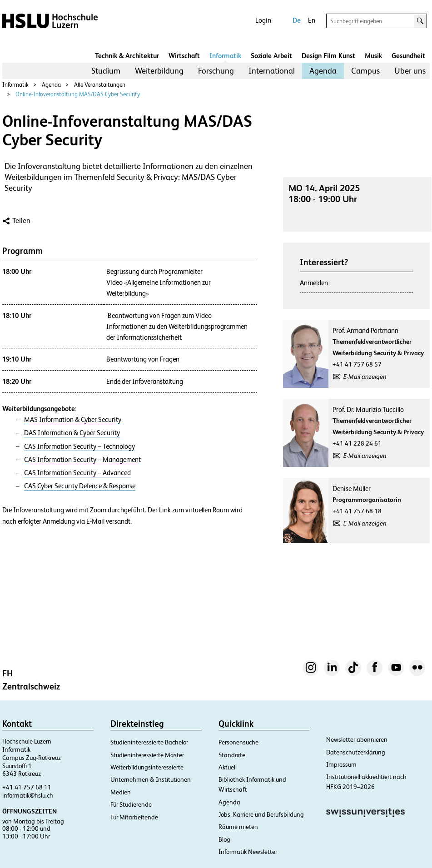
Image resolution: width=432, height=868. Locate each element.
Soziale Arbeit (271, 56)
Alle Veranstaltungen (100, 85)
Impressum (341, 764)
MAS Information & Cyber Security (73, 420)
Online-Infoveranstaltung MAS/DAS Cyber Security (78, 94)
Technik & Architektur (127, 56)
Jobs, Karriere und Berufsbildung (261, 814)
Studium (106, 71)
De (297, 20)
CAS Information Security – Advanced (77, 473)
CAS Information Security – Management (82, 460)
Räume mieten (238, 827)
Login (263, 20)
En (312, 20)
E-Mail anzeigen (365, 377)
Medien (121, 792)
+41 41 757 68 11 (27, 787)
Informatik (225, 56)
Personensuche (238, 742)
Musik (373, 56)
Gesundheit (408, 56)
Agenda (323, 71)
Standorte (232, 755)
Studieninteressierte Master (147, 755)
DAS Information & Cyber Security (72, 433)
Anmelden (314, 283)
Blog (224, 839)
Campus (365, 71)
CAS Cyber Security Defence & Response (80, 486)
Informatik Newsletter (248, 852)
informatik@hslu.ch (28, 795)
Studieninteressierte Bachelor (149, 742)
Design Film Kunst (328, 56)
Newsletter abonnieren (357, 739)
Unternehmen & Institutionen (151, 779)
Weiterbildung (159, 71)
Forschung (216, 71)
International (272, 71)
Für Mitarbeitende (134, 817)
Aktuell (228, 767)
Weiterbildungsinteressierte (147, 767)
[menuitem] (106, 71)
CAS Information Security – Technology (79, 446)
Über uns (410, 71)
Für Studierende (131, 804)
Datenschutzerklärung (356, 752)
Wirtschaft (184, 56)
